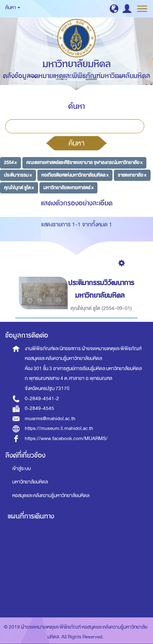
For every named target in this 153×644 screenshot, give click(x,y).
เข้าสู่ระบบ (21, 469)
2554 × (10, 162)
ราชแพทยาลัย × (132, 175)
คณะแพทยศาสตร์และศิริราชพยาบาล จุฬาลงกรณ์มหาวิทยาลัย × (84, 162)
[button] (114, 9)
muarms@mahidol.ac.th (50, 419)
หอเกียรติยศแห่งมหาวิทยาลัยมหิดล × (75, 175)
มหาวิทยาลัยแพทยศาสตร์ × (68, 187)
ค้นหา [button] (13, 8)
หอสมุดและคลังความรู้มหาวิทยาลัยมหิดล (51, 496)
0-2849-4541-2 (42, 399)
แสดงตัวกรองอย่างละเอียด (77, 203)
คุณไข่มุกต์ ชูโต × (19, 187)
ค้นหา (76, 143)
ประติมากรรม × (18, 175)
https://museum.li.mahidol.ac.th (59, 428)
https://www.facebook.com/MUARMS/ (66, 438)
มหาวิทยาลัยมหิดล (30, 482)
